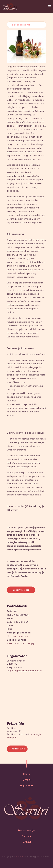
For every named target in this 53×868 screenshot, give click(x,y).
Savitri (20, 857)
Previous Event (18, 749)
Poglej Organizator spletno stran (25, 671)
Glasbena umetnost (18, 636)
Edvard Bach (13, 643)
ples (23, 643)
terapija (31, 643)
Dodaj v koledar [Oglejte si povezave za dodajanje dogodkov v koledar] (21, 590)
